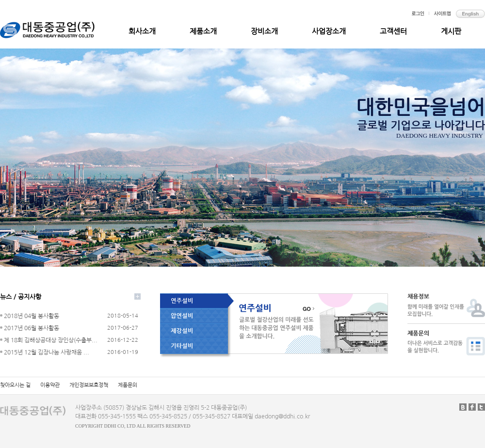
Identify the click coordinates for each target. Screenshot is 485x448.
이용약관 (50, 385)
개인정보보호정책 (89, 385)
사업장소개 (329, 31)
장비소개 (264, 31)
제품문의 (128, 385)
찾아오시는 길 (15, 385)
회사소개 (142, 31)
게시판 (451, 31)
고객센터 (393, 31)
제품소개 (203, 31)
